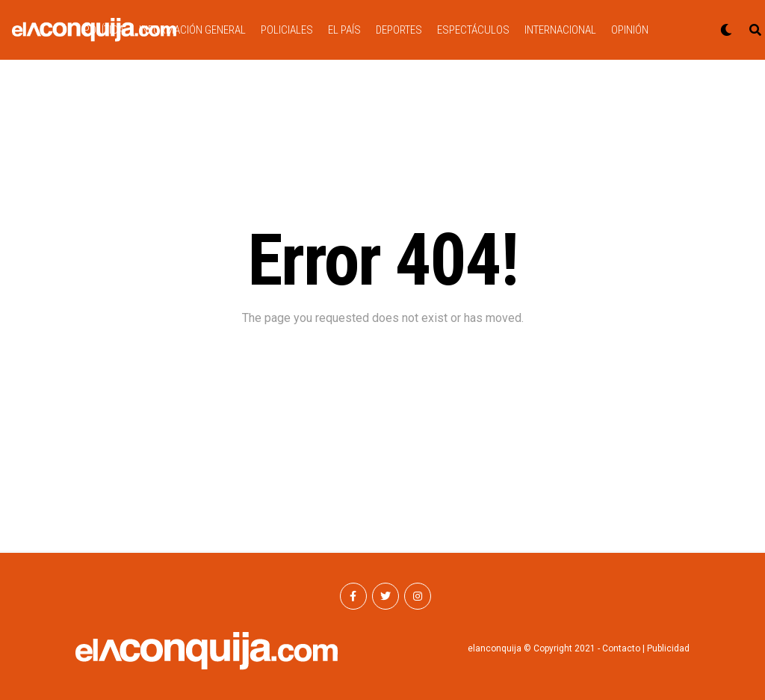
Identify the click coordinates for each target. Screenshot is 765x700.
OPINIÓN (630, 30)
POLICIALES (287, 30)
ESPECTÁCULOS (473, 30)
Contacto (621, 648)
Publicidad (668, 648)
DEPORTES (399, 30)
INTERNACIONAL (560, 30)
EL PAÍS (344, 30)
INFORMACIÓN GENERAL (192, 30)
